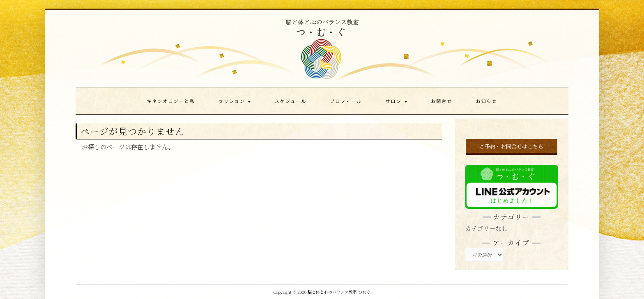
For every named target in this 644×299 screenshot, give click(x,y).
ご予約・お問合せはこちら (511, 146)
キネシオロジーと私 (171, 101)
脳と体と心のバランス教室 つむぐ (339, 292)
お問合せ (442, 101)
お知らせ (487, 101)
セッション (235, 101)
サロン (396, 101)
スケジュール (291, 101)
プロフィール (346, 101)
